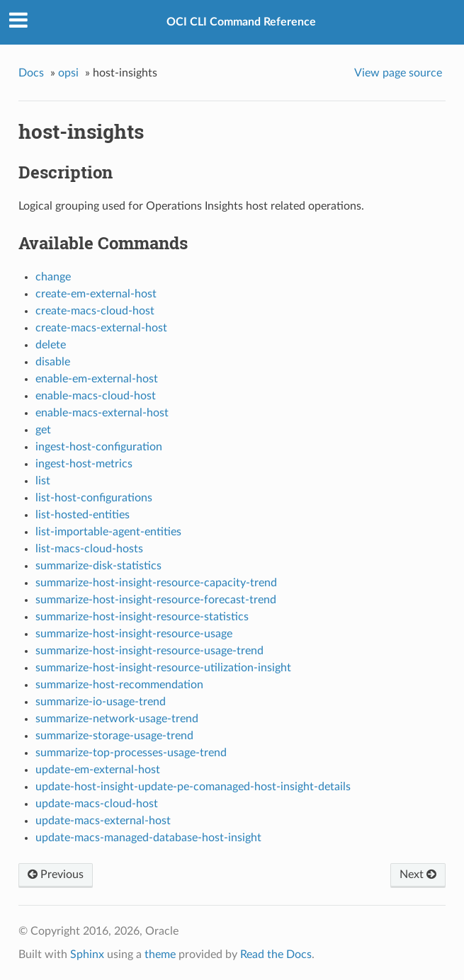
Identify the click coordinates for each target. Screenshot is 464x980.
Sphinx (87, 955)
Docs (31, 73)
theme (160, 955)
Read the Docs (276, 955)
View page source (398, 73)
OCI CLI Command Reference (241, 22)
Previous (56, 874)
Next (418, 874)
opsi (68, 73)
